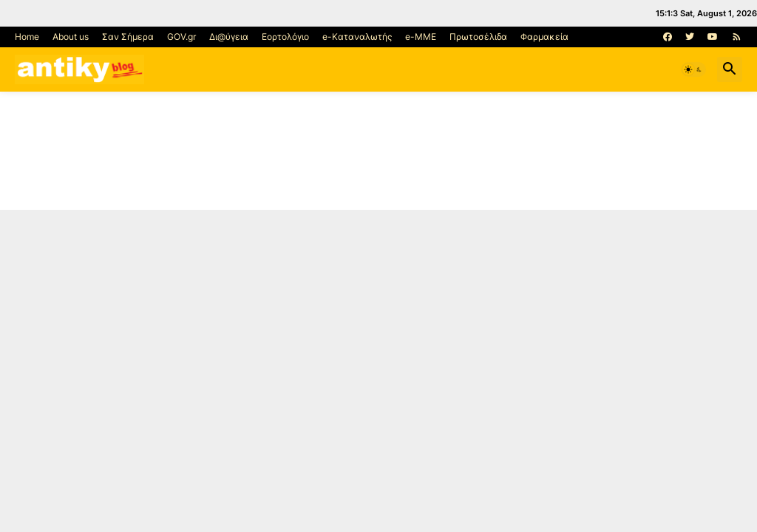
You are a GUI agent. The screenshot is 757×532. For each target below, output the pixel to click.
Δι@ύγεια (229, 37)
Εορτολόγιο (285, 37)
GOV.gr (181, 37)
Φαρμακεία (544, 37)
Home (27, 37)
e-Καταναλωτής (357, 37)
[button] (693, 69)
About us (71, 37)
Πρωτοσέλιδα (478, 37)
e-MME (421, 37)
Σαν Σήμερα (128, 37)
